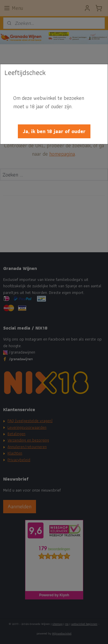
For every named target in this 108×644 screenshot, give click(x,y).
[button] (54, 131)
